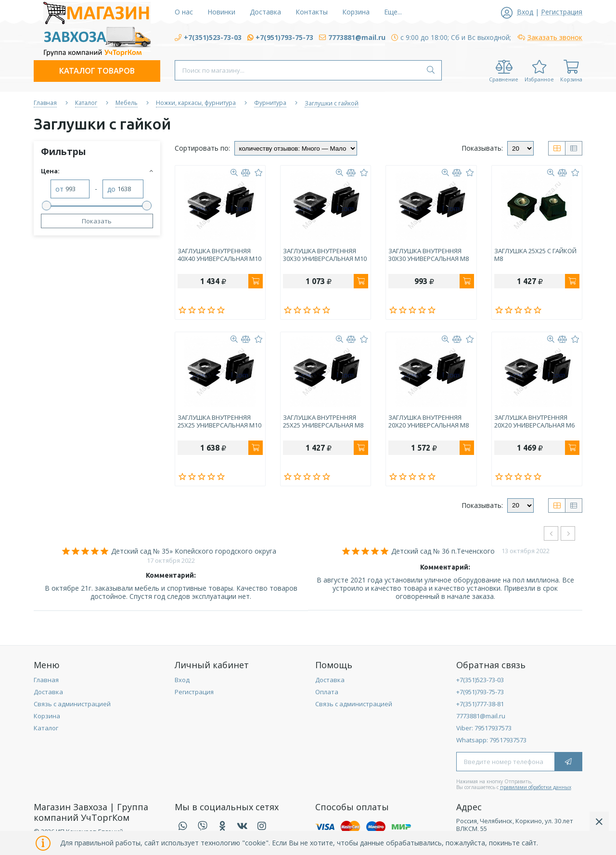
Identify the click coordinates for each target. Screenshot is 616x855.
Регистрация (194, 692)
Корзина (47, 716)
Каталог (46, 728)
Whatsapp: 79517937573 (491, 740)
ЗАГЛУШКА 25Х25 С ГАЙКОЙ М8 (535, 255)
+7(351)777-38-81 (480, 704)
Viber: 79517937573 (484, 728)
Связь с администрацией (72, 704)
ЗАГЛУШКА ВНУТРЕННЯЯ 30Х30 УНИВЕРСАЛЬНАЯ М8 (429, 255)
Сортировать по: (202, 148)
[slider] (47, 206)
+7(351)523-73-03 (480, 680)
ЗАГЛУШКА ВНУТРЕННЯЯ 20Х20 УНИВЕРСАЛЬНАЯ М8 (429, 422)
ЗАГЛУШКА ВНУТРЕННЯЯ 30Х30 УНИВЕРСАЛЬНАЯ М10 (325, 255)
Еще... (393, 12)
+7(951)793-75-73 (480, 692)
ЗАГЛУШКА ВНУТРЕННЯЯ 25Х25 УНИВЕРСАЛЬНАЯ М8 (323, 422)
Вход (182, 680)
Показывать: (482, 148)
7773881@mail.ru (481, 716)
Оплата (327, 692)
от (59, 189)
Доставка (48, 692)
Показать (97, 221)
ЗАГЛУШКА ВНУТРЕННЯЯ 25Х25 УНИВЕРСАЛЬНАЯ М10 (219, 422)
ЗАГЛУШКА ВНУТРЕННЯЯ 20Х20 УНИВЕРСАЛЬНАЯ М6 (534, 422)
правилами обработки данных (536, 787)
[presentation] (551, 533)
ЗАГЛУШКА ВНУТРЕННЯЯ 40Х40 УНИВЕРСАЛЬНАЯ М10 (219, 255)
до (111, 189)
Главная (46, 680)
